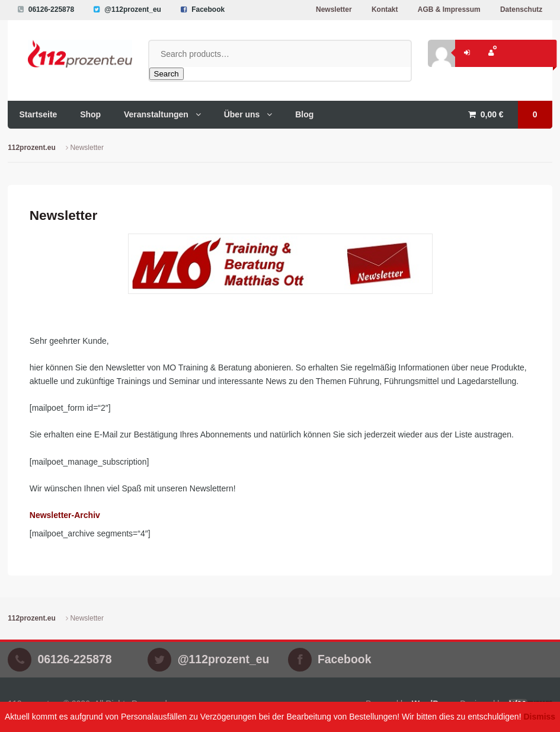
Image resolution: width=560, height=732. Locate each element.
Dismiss (539, 717)
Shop (90, 114)
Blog (304, 114)
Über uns (242, 114)
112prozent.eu (32, 148)
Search (167, 74)
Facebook (208, 9)
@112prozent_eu (133, 9)
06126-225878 (51, 9)
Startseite (39, 114)
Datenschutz (521, 9)
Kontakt (385, 9)
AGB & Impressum (449, 9)
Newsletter (334, 9)
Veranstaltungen (156, 114)
